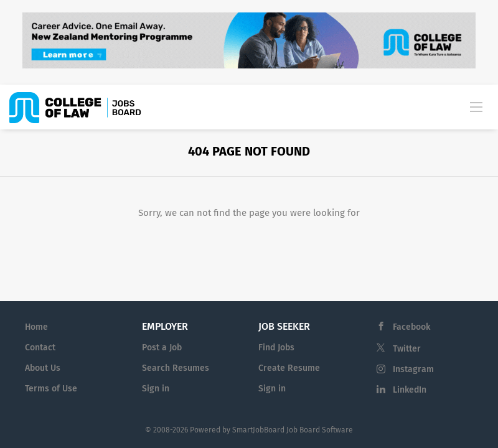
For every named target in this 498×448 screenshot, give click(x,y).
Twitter (407, 349)
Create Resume (289, 368)
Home (36, 327)
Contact (40, 348)
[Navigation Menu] (476, 106)
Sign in (156, 389)
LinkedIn (410, 390)
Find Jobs (276, 348)
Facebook (411, 327)
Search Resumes (176, 368)
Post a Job (162, 348)
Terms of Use (51, 389)
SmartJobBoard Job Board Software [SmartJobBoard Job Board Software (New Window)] (293, 430)
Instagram (413, 369)
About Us (43, 368)
